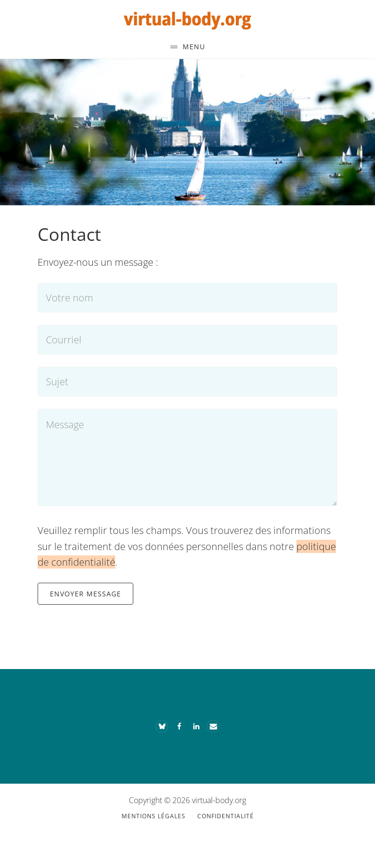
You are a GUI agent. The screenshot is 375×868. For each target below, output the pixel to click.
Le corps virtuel (187, 19)
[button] (162, 726)
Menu (194, 47)
